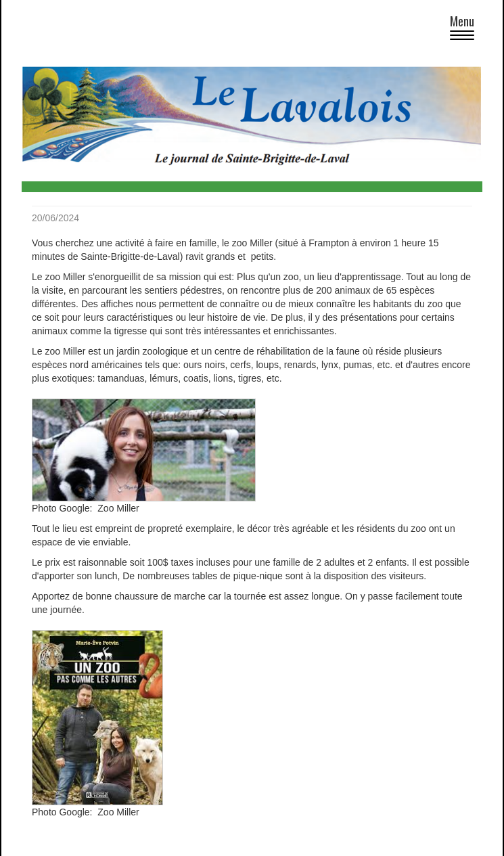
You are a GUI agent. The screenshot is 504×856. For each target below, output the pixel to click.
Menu (466, 29)
